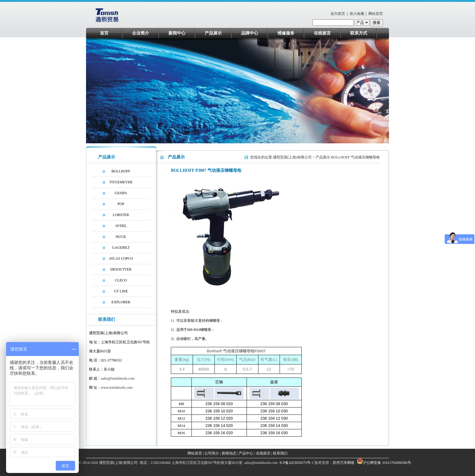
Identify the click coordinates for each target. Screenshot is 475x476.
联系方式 (359, 33)
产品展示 (213, 33)
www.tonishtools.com (117, 388)
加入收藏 (357, 14)
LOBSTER (121, 215)
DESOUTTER (121, 269)
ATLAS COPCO (121, 258)
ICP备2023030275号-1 (296, 463)
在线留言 (322, 33)
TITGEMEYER (121, 182)
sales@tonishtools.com (118, 378)
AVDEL (121, 226)
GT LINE (121, 291)
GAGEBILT (121, 248)
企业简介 (141, 33)
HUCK (121, 237)
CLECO (121, 280)
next (382, 92)
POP (121, 204)
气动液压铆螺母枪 (365, 157)
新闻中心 (177, 33)
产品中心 (246, 453)
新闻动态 (229, 453)
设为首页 (338, 14)
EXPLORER (121, 302)
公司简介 (212, 453)
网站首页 (376, 14)
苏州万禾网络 (344, 463)
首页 (104, 33)
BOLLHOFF (121, 171)
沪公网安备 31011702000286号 (387, 463)
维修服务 (286, 33)
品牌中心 (250, 33)
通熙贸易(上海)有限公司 (292, 157)
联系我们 (280, 453)
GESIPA (121, 193)
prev (102, 92)
